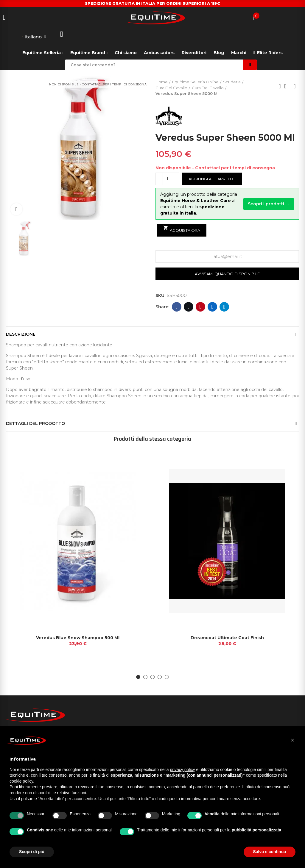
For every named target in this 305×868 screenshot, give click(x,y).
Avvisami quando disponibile (227, 274)
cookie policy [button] (21, 781)
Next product (295, 87)
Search (250, 65)
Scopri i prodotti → (269, 204)
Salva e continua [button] (270, 852)
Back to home (287, 87)
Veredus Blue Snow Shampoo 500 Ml (78, 638)
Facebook (177, 307)
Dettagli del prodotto (35, 424)
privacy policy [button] (183, 770)
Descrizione (21, 334)
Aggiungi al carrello (212, 179)
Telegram (224, 307)
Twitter (189, 307)
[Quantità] (167, 179)
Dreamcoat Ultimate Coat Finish (227, 638)
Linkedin (213, 307)
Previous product (280, 87)
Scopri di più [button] (32, 852)
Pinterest (201, 307)
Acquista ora (182, 229)
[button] (138, 678)
